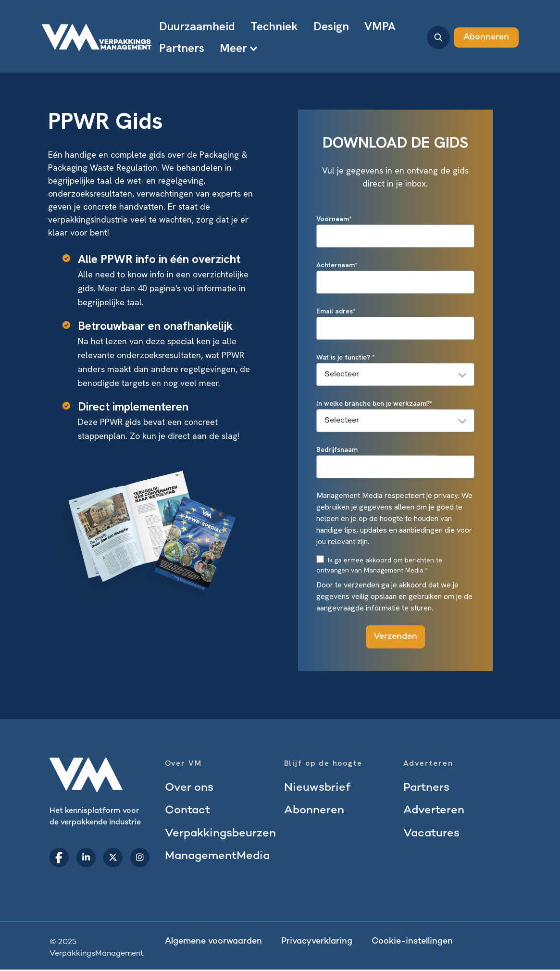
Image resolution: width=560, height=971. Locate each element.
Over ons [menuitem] (189, 788)
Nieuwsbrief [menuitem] (317, 788)
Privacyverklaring (317, 943)
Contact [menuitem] (188, 811)
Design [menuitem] (331, 26)
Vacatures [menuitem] (432, 834)
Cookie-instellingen (412, 943)
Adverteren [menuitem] (434, 811)
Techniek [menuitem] (274, 26)
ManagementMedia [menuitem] (219, 857)
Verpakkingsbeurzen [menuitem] (222, 834)
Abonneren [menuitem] (314, 811)
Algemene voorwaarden (213, 943)
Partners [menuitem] (182, 48)
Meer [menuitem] (233, 48)
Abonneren (486, 37)
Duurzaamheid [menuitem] (197, 26)
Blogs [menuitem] (180, 880)
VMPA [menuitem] (380, 26)
